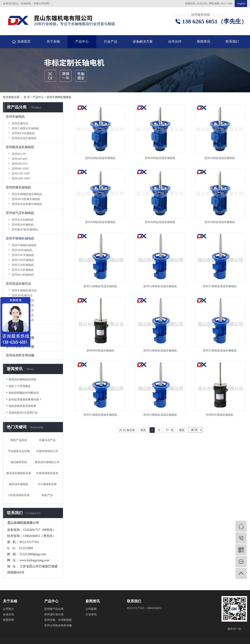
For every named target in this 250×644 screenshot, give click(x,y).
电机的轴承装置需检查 (22, 406)
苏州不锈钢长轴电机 (59, 97)
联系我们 (232, 42)
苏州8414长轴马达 (23, 320)
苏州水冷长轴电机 (23, 220)
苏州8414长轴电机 (23, 275)
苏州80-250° (19, 154)
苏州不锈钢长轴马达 (24, 290)
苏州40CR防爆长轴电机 (26, 199)
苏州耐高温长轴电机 (20, 147)
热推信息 (190, 3)
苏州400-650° (20, 164)
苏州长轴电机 (15, 117)
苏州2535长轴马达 (23, 315)
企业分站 (202, 3)
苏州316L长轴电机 (23, 255)
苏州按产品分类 (54, 609)
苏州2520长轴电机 (23, 265)
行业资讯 (91, 614)
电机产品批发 (19, 440)
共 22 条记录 (127, 430)
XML (230, 3)
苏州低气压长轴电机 (20, 213)
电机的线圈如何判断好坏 (24, 393)
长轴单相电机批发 (47, 473)
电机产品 (47, 495)
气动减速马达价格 (19, 451)
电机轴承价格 (19, 462)
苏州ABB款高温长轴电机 (100, 158)
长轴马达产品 (47, 440)
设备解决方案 (143, 42)
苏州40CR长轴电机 (23, 133)
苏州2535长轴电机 (23, 270)
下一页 (169, 430)
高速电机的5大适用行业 (23, 413)
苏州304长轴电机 (22, 250)
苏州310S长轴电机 (23, 260)
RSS (223, 3)
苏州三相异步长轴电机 (26, 128)
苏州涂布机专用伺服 (20, 355)
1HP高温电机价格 (19, 495)
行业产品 (111, 42)
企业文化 (8, 614)
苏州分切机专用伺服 (20, 346)
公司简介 (8, 609)
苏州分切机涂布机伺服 (58, 625)
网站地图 (214, 3)
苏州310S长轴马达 (23, 305)
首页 (143, 430)
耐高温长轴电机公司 (47, 462)
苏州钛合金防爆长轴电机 (27, 204)
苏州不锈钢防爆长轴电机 (27, 194)
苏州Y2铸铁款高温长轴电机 (100, 286)
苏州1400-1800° (21, 178)
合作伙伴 (175, 42)
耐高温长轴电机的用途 (22, 379)
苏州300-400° (20, 159)
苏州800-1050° (20, 169)
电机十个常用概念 (20, 386)
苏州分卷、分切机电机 (58, 620)
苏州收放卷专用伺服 (20, 338)
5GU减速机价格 (47, 484)
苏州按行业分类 (54, 614)
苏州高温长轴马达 (19, 284)
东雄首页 (24, 42)
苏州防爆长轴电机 (19, 187)
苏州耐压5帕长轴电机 (25, 230)
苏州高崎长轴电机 (19, 329)
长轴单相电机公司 (47, 451)
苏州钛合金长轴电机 (24, 138)
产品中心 (82, 42)
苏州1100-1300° (21, 174)
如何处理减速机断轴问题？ (25, 400)
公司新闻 (91, 609)
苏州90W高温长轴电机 (100, 351)
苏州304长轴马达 (22, 295)
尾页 (182, 430)
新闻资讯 (204, 42)
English (241, 3)
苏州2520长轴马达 (23, 310)
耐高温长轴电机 (19, 484)
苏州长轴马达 (20, 123)
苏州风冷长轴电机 (23, 225)
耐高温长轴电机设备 (19, 473)
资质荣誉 (8, 620)
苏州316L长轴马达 (23, 300)
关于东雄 (53, 42)
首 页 (27, 97)
